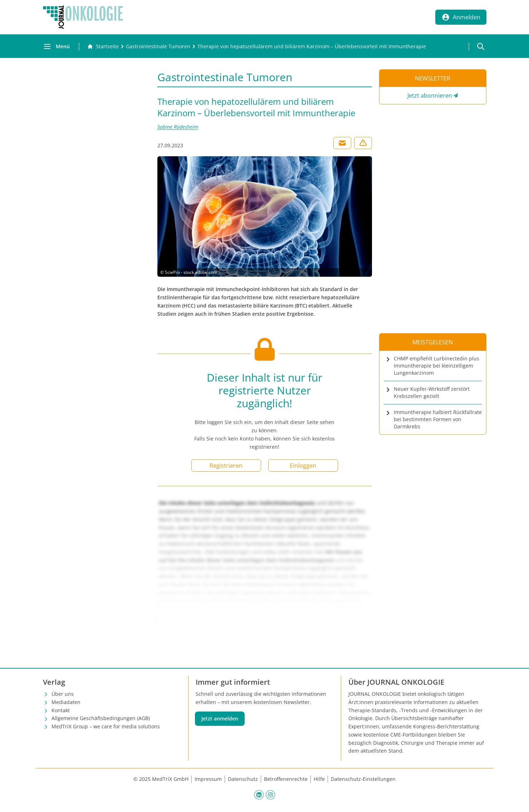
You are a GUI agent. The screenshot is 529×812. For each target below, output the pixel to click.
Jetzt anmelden (220, 719)
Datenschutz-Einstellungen (363, 779)
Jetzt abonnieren (430, 95)
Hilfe (319, 779)
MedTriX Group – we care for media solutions (106, 726)
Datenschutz (243, 779)
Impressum (208, 779)
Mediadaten (66, 702)
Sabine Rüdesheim (178, 127)
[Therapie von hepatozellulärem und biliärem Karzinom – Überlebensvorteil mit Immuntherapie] (312, 46)
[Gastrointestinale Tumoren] (158, 46)
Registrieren (226, 466)
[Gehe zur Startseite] (103, 46)
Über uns (63, 694)
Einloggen (303, 466)
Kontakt (61, 710)
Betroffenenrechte (286, 779)
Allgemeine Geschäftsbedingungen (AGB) (101, 718)
